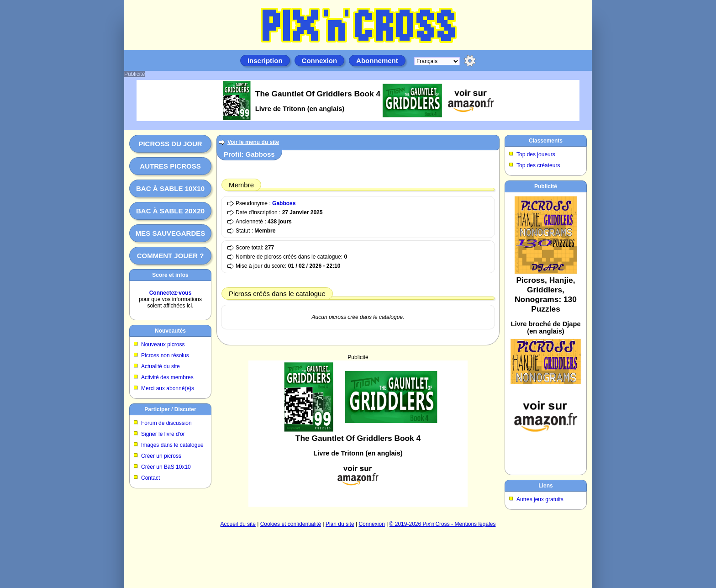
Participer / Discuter (170, 409)
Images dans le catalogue (172, 445)
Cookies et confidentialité (291, 524)
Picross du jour (170, 144)
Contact (150, 478)
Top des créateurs (538, 165)
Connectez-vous (171, 293)
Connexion (320, 61)
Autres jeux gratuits (540, 499)
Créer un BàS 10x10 (166, 467)
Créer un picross (161, 456)
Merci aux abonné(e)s (168, 388)
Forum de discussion (166, 423)
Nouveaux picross (163, 344)
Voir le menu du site (253, 142)
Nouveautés (170, 331)
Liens (545, 486)
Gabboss (284, 203)
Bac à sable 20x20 (170, 211)
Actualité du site (161, 366)
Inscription (265, 61)
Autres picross (170, 166)
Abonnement (377, 61)
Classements (546, 141)
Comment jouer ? (171, 256)
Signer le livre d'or (163, 434)
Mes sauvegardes (171, 233)
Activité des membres (167, 377)
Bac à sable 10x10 (170, 188)
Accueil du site (238, 524)
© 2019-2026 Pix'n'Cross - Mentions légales (443, 524)
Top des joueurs (536, 154)
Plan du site (340, 524)
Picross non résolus (165, 355)
